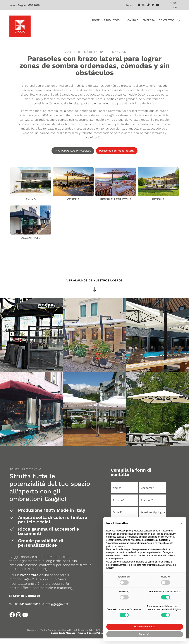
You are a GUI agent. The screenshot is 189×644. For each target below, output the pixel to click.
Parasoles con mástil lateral (117, 156)
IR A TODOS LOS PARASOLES (73, 156)
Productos (112, 20)
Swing (31, 205)
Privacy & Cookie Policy (90, 638)
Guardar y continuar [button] (145, 627)
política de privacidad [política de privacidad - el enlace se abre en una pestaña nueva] (163, 534)
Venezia (73, 205)
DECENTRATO (31, 243)
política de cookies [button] (115, 546)
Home (96, 20)
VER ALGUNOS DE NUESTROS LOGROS (94, 286)
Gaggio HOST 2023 (29, 5)
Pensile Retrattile (116, 205)
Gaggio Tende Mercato (63, 638)
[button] (181, 523)
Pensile (158, 205)
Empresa (149, 20)
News (130, 5)
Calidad (133, 20)
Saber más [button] (145, 634)
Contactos (167, 20)
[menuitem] (171, 3)
